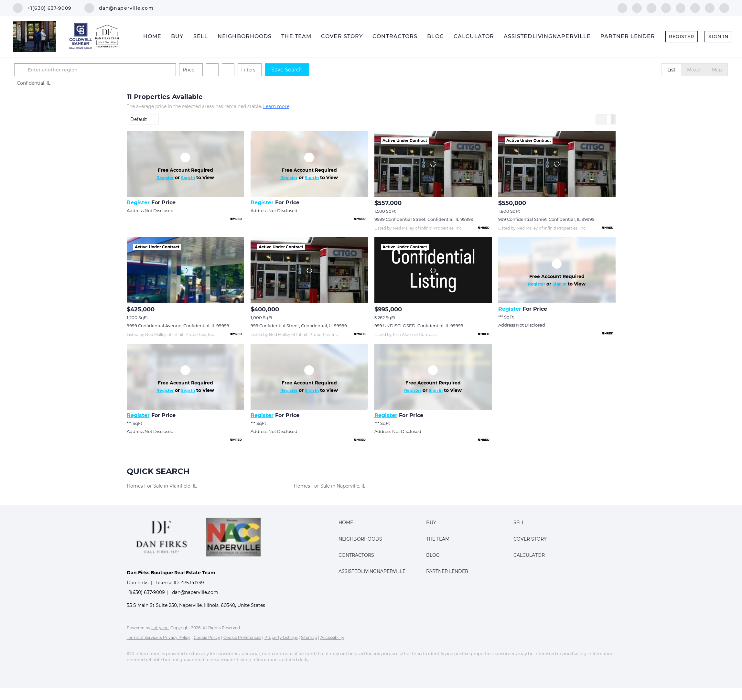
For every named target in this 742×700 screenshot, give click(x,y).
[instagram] (681, 8)
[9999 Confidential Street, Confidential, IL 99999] (433, 164)
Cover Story (342, 36)
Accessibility (332, 637)
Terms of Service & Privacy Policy (159, 637)
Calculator (474, 36)
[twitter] (651, 8)
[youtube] (695, 8)
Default (139, 119)
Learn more (276, 106)
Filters (361, 70)
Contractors (395, 36)
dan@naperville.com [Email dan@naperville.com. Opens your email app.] (195, 592)
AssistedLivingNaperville (547, 36)
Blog (435, 36)
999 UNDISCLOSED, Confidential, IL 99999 (419, 326)
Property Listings (281, 637)
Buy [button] (177, 36)
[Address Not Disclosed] (185, 164)
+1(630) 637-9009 (146, 592)
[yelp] (666, 8)
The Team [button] (296, 36)
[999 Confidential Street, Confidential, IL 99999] (557, 164)
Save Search (399, 70)
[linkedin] (637, 8)
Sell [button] (201, 36)
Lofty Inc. (160, 628)
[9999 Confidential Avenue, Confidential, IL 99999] (185, 270)
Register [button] (682, 37)
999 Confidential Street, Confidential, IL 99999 (546, 219)
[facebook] (622, 8)
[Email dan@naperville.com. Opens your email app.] (119, 8)
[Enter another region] (210, 70)
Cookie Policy (207, 637)
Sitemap (309, 637)
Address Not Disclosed (150, 210)
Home (152, 36)
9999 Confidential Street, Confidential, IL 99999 (424, 219)
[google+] (724, 8)
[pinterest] (710, 8)
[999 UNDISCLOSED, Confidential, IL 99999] (433, 270)
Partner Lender (628, 36)
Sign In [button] (718, 37)
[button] (134, 70)
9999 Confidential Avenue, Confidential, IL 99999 (178, 326)
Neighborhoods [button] (245, 36)
